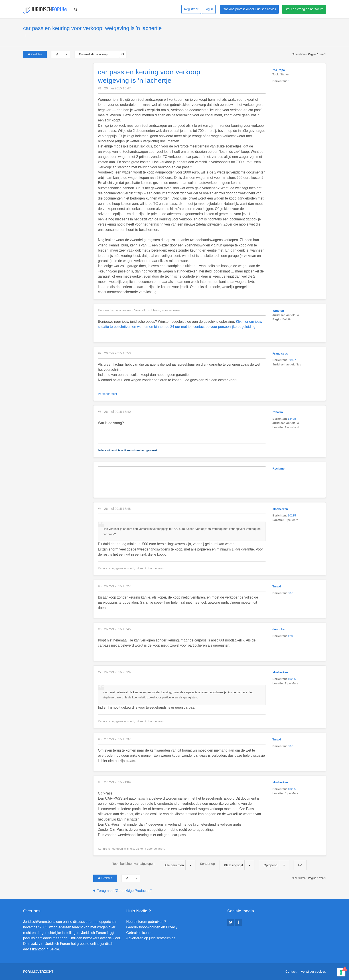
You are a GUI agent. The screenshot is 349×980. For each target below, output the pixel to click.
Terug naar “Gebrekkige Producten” (124, 891)
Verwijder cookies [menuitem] (313, 972)
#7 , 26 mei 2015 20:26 (114, 672)
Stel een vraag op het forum (304, 9)
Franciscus (280, 354)
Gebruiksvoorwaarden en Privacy (152, 927)
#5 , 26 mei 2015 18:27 (114, 586)
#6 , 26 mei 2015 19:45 (114, 629)
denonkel (279, 629)
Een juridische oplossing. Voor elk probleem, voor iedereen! (140, 310)
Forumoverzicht (38, 972)
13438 (292, 419)
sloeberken (280, 509)
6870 (291, 593)
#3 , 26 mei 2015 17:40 (114, 412)
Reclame (278, 469)
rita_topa (279, 70)
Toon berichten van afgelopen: (154, 865)
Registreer (191, 9)
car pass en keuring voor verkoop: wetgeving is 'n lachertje (92, 28)
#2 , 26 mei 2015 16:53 (114, 353)
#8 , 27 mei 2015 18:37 (114, 739)
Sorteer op (227, 865)
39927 (292, 360)
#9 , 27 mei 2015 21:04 (114, 782)
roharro (278, 412)
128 (290, 636)
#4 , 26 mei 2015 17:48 (114, 509)
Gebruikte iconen (139, 933)
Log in (209, 9)
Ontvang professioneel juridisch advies (249, 9)
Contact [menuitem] (291, 972)
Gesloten (35, 54)
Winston (278, 311)
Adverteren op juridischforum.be (151, 938)
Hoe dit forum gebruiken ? (146, 922)
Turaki (277, 586)
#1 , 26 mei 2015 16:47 (114, 88)
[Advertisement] (57, 91)
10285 (292, 515)
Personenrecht (108, 394)
